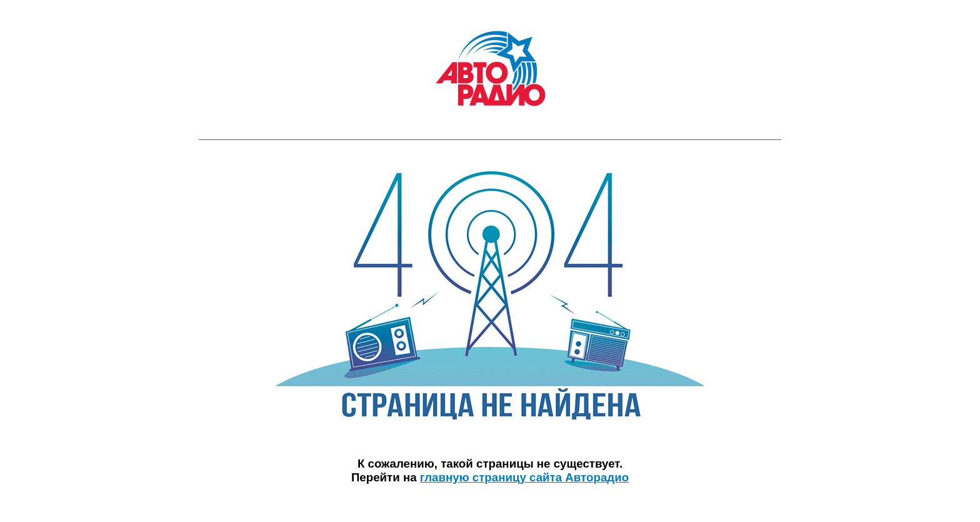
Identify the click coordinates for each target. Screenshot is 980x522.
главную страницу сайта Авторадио (524, 477)
